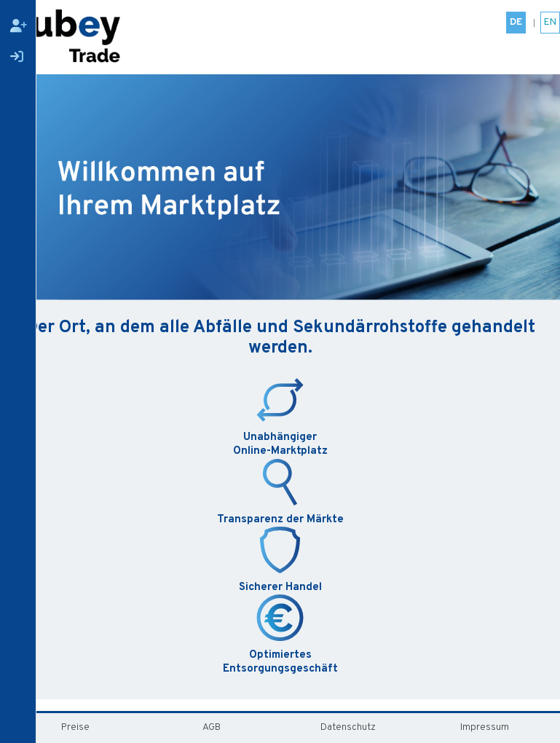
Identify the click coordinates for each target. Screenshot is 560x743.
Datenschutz (348, 727)
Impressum (485, 727)
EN (550, 22)
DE (516, 22)
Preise (75, 727)
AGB (212, 727)
